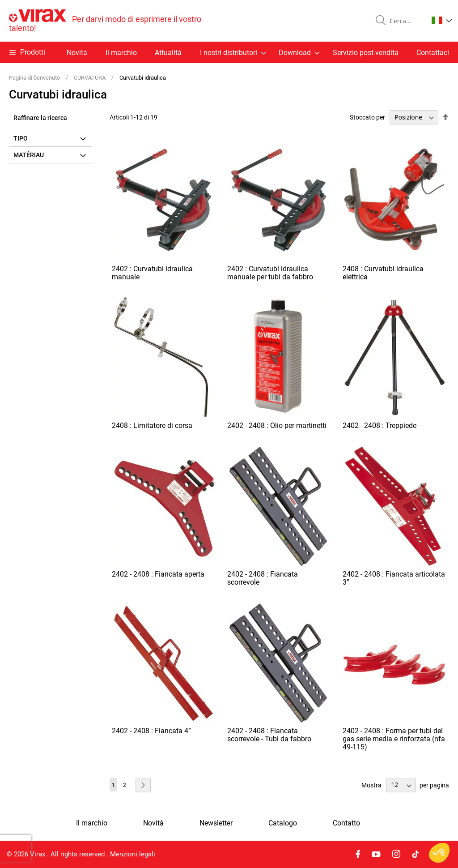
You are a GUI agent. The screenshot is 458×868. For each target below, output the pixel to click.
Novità (77, 53)
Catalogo (283, 823)
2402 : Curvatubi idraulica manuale (152, 273)
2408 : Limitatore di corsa (152, 425)
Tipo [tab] (21, 138)
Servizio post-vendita (366, 53)
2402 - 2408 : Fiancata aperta (158, 574)
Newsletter (216, 823)
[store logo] (119, 21)
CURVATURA (90, 78)
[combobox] (405, 21)
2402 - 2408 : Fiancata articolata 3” (394, 578)
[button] (442, 20)
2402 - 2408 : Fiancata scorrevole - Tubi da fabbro (269, 735)
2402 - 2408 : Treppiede (380, 425)
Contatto (346, 823)
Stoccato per (367, 117)
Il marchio (121, 53)
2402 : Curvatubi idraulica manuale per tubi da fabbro (270, 273)
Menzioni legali (133, 854)
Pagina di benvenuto (35, 78)
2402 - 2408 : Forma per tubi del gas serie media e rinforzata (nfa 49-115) (394, 739)
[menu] (229, 52)
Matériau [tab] (29, 155)
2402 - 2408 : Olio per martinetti (277, 425)
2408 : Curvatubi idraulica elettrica (383, 273)
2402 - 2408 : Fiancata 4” (151, 731)
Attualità (168, 53)
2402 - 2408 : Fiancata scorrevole (263, 578)
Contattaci (433, 53)
